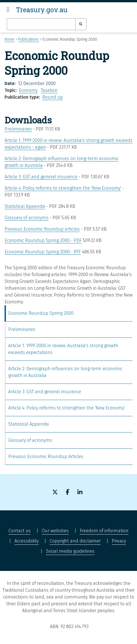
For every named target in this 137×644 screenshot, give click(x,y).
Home (10, 39)
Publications (29, 39)
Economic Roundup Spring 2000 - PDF (43, 240)
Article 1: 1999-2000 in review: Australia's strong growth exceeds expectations (63, 349)
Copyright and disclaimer (75, 541)
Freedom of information (104, 531)
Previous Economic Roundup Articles (46, 456)
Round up (53, 97)
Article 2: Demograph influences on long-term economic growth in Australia (65, 372)
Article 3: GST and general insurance (41, 177)
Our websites (55, 531)
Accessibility (27, 541)
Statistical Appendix (25, 206)
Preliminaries (18, 129)
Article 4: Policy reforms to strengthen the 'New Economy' (63, 188)
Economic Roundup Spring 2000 (41, 313)
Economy (28, 90)
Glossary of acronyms (27, 218)
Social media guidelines (70, 551)
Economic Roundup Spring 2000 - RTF (43, 252)
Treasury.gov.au (42, 10)
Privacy (119, 541)
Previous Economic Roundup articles (42, 229)
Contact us (20, 531)
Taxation (49, 90)
